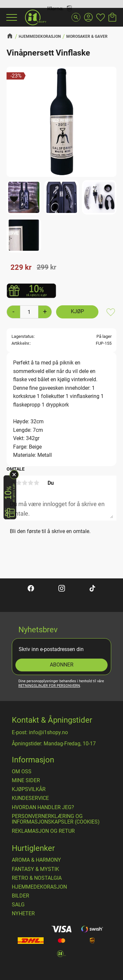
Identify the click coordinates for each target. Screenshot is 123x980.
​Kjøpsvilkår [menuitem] (29, 789)
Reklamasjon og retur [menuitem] (43, 831)
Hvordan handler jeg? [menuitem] (43, 807)
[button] (11, 17)
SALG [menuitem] (18, 905)
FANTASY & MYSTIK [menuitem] (35, 869)
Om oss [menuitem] (22, 772)
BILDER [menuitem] (20, 896)
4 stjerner (31, 483)
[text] (21, 268)
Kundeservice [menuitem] (30, 798)
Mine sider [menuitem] (26, 781)
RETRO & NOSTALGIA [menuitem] (37, 878)
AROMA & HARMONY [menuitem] (36, 860)
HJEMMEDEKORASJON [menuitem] (39, 887)
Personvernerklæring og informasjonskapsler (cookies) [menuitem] (56, 819)
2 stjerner (19, 483)
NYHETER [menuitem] (23, 914)
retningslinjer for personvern (49, 686)
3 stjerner (25, 483)
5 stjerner (36, 483)
